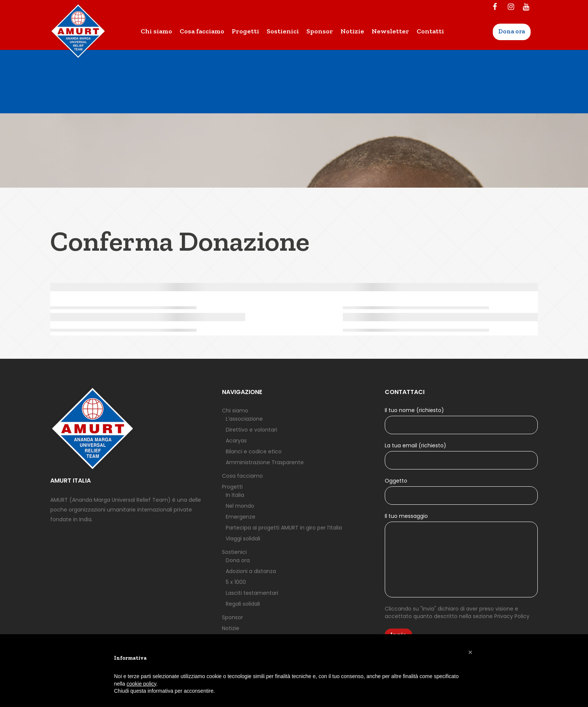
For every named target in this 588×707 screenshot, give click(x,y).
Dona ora (238, 560)
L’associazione (244, 419)
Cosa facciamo (242, 476)
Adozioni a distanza (251, 571)
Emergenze (241, 517)
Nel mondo (240, 506)
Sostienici (234, 552)
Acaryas (236, 441)
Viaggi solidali (243, 539)
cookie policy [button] (141, 684)
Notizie (231, 628)
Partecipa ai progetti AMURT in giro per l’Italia (284, 528)
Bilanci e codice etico (254, 451)
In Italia (235, 495)
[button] (470, 652)
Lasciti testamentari (252, 593)
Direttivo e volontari (251, 430)
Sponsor (232, 617)
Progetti (232, 487)
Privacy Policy (512, 616)
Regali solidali (243, 604)
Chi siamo (235, 411)
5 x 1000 (236, 582)
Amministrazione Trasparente (265, 462)
